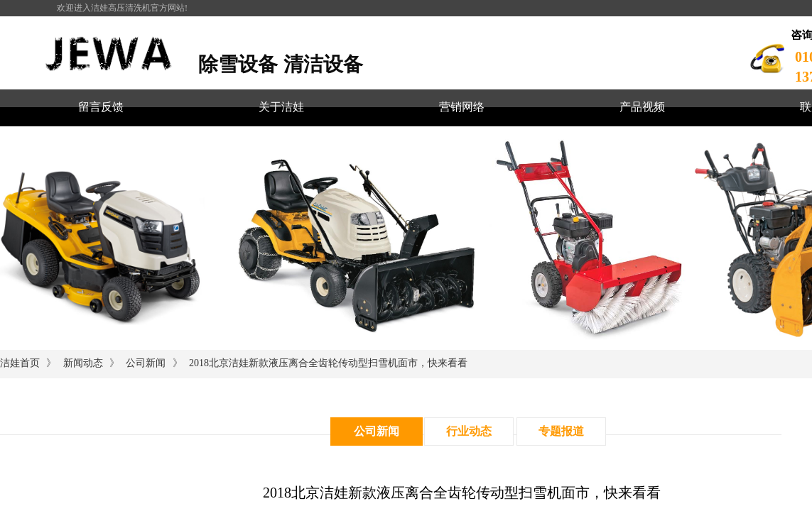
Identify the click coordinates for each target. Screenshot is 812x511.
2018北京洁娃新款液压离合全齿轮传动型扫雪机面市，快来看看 (328, 363)
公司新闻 (146, 363)
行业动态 (469, 431)
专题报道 (561, 431)
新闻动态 (83, 363)
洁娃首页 (20, 363)
